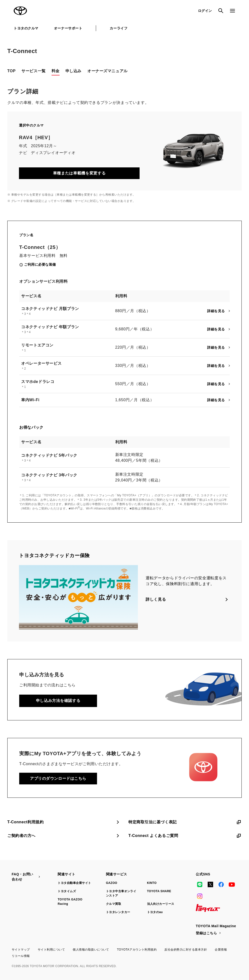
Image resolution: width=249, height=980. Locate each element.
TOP (11, 71)
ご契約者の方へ (64, 836)
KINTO (152, 883)
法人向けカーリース (161, 904)
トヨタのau (155, 912)
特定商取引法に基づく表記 (185, 822)
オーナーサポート (68, 28)
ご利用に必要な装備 (40, 264)
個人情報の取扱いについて (91, 950)
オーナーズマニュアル (107, 71)
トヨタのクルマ (26, 28)
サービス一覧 (33, 71)
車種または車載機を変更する (79, 173)
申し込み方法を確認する (58, 701)
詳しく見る (156, 599)
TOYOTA (20, 11)
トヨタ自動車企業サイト (74, 883)
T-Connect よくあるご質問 (185, 836)
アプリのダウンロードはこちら (58, 778)
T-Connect (22, 51)
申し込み (73, 71)
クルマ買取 (114, 904)
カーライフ (119, 28)
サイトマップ (21, 950)
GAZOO (112, 883)
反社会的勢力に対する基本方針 (186, 950)
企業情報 (221, 950)
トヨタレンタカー (118, 912)
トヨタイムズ (67, 891)
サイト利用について (51, 950)
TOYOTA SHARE (159, 891)
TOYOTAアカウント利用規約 (137, 950)
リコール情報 (21, 956)
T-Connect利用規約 (64, 822)
